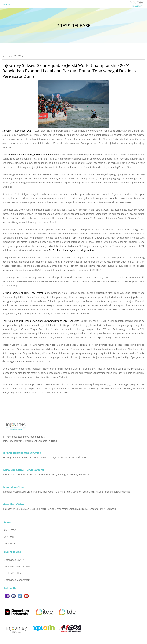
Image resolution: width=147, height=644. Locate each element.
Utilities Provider (13, 573)
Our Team (9, 537)
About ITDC (10, 530)
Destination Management (17, 580)
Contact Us (10, 544)
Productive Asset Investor (17, 567)
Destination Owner (14, 560)
